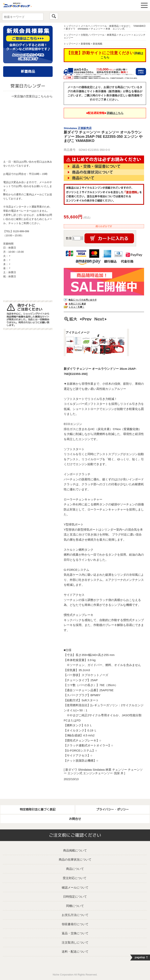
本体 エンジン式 (115, 29)
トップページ (71, 26)
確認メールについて (75, 887)
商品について (75, 869)
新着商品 (28, 71)
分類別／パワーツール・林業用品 (99, 35)
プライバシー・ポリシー (112, 809)
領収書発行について (75, 924)
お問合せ (75, 819)
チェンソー (97, 29)
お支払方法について (75, 915)
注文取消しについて (75, 942)
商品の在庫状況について (75, 859)
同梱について (75, 906)
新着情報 (85, 44)
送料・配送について (75, 952)
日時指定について (75, 897)
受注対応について (75, 878)
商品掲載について (75, 850)
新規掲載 (98, 44)
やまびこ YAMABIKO (133, 26)
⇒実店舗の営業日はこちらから (32, 96)
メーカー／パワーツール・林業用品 (100, 26)
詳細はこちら (115, 113)
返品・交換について (75, 933)
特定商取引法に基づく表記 (38, 809)
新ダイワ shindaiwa (77, 29)
